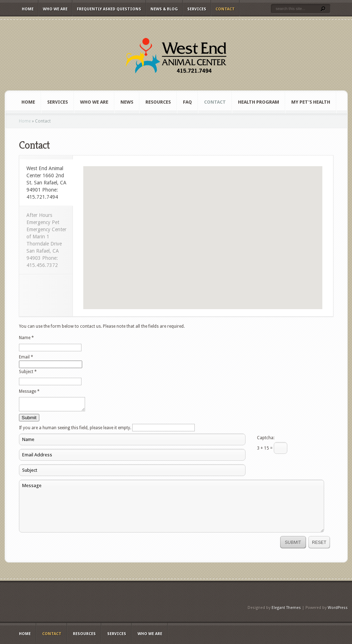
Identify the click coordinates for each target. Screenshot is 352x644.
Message (29, 391)
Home (28, 9)
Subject (28, 372)
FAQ (187, 102)
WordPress (338, 610)
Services (197, 9)
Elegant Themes (286, 610)
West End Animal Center (46, 183)
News (127, 102)
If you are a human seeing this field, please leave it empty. (107, 430)
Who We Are (55, 9)
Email (26, 357)
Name (26, 338)
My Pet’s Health (311, 102)
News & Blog (164, 9)
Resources (158, 102)
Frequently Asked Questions (109, 9)
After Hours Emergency (46, 240)
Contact (225, 9)
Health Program (259, 102)
